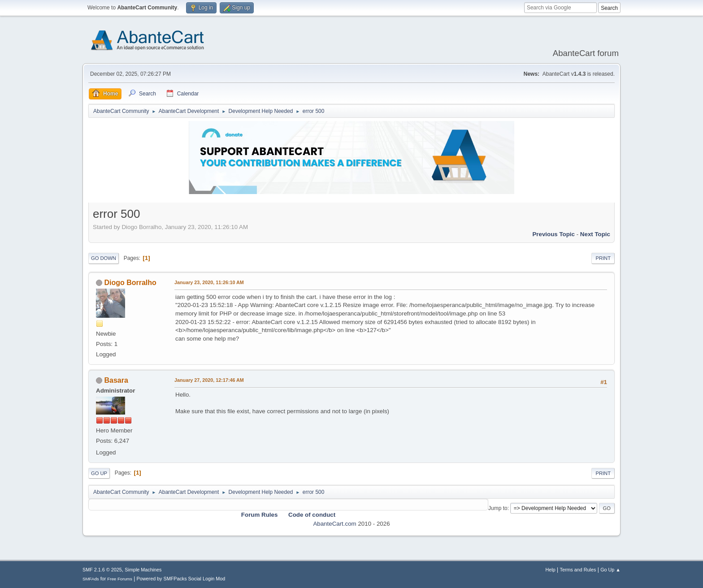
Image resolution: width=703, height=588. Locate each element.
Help (551, 570)
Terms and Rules (578, 570)
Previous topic (553, 234)
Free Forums (120, 579)
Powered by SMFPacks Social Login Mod (181, 579)
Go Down (104, 258)
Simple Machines (143, 570)
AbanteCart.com (334, 524)
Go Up (99, 473)
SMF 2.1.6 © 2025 (102, 570)
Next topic (595, 234)
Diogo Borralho (130, 283)
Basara (116, 380)
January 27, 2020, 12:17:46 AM (209, 380)
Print (603, 258)
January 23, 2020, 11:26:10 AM (209, 282)
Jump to (498, 508)
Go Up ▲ (610, 570)
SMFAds (91, 579)
